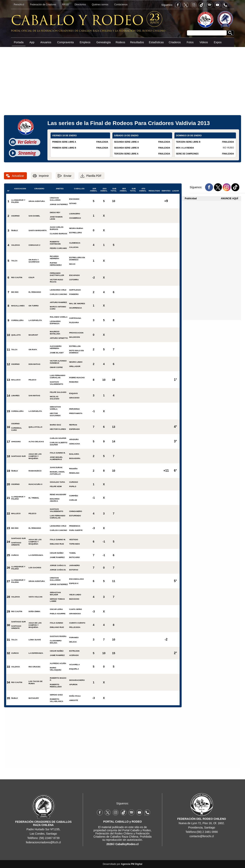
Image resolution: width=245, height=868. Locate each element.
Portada (19, 42)
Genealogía (104, 42)
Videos (204, 42)
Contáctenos (121, 5)
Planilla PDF (94, 176)
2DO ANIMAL (104, 190)
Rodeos (120, 42)
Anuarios (46, 42)
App (32, 42)
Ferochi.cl (19, 5)
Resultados (137, 42)
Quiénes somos (100, 5)
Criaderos (175, 42)
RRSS (65, 5)
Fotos (190, 42)
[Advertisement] (122, 77)
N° (8, 190)
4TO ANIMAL (143, 190)
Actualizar (18, 176)
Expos (218, 42)
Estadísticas (156, 42)
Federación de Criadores (43, 5)
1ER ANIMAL (94, 190)
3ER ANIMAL (123, 190)
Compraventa (65, 42)
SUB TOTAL (114, 190)
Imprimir (44, 176)
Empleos (85, 42)
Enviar (68, 176)
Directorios (80, 5)
